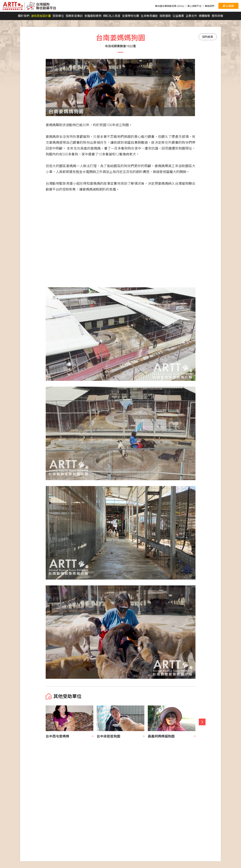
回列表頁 (208, 37)
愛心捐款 (228, 6)
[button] (202, 722)
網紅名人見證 (112, 16)
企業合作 (191, 16)
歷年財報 (217, 16)
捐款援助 (165, 16)
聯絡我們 (210, 6)
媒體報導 (204, 16)
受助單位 (58, 16)
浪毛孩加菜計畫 (41, 16)
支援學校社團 (131, 16)
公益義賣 (178, 16)
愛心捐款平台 (194, 6)
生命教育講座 (149, 16)
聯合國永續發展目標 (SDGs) (170, 6)
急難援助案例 (93, 16)
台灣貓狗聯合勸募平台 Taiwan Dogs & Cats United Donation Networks (29, 6)
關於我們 (24, 16)
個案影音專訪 (74, 16)
